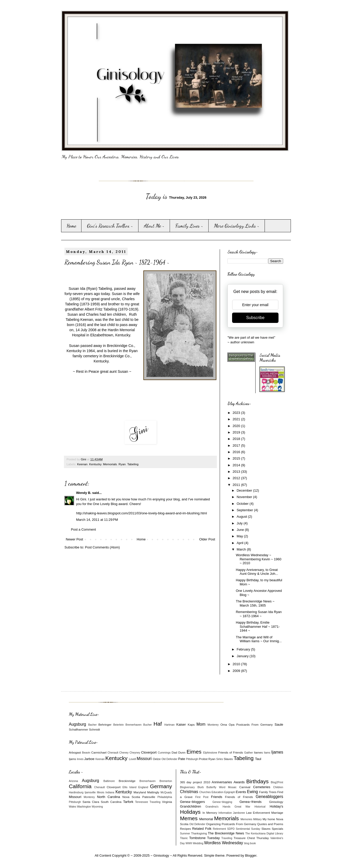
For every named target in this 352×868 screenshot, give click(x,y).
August (242, 517)
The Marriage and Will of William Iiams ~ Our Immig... (259, 639)
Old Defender (169, 759)
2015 (237, 458)
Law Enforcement (258, 813)
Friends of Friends (231, 752)
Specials (277, 829)
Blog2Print (277, 782)
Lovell (132, 759)
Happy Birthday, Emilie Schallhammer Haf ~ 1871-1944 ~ (258, 626)
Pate (182, 759)
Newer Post (74, 539)
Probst (203, 759)
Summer (185, 834)
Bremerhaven (134, 725)
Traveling (155, 802)
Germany (161, 786)
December (245, 490)
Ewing (252, 792)
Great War (243, 807)
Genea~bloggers (193, 802)
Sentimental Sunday (248, 829)
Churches (205, 792)
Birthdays (257, 781)
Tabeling (133, 464)
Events (241, 792)
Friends (216, 797)
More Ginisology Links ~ (237, 226)
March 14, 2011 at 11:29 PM (97, 520)
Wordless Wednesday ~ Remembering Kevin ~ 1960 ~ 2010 (259, 559)
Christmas (189, 792)
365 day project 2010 (195, 782)
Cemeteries (262, 787)
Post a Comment (83, 529)
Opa (232, 724)
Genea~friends (251, 802)
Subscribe (255, 318)
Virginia (167, 802)
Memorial (206, 819)
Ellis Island (129, 787)
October (243, 504)
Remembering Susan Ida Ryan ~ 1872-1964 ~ (259, 614)
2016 (237, 452)
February (244, 649)
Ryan (122, 464)
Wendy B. (84, 493)
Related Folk (202, 829)
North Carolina (108, 797)
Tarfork (128, 802)
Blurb (201, 787)
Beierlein (118, 725)
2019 (237, 432)
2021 (237, 419)
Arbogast (75, 752)
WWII (189, 843)
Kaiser (181, 724)
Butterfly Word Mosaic (222, 787)
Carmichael (99, 752)
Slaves (228, 759)
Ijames (277, 752)
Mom (201, 724)
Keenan (82, 464)
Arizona (73, 781)
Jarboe (89, 759)
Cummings (164, 753)
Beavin (86, 753)
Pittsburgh (192, 759)
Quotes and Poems (270, 824)
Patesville (149, 797)
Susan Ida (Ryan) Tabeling (90, 289)
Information (225, 813)
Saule (279, 724)
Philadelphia (165, 797)
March (242, 549)
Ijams (72, 759)
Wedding (198, 843)
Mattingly (153, 792)
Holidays (190, 812)
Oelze (157, 759)
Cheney (124, 753)
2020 (237, 426)
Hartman (169, 725)
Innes (80, 759)
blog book (250, 843)
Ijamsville (90, 792)
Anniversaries (222, 782)
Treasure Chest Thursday (251, 838)
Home (71, 226)
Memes (189, 818)
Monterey (213, 725)
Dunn (182, 752)
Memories (247, 819)
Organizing (213, 824)
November (245, 497)
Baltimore (109, 781)
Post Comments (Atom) (103, 547)
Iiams (267, 753)
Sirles (220, 759)
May (240, 536)
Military (257, 819)
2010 (237, 664)
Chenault (113, 753)
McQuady (166, 792)
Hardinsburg (76, 792)
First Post (202, 797)
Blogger (251, 855)
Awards (239, 782)
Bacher (92, 725)
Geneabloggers (269, 797)
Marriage (277, 813)
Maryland (140, 792)
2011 (237, 485)
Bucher (148, 725)
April (241, 543)
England (143, 787)
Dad (174, 752)
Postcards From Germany (254, 724)
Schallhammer (79, 729)
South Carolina (111, 802)
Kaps (191, 724)
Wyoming (97, 807)
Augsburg (77, 724)
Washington (84, 807)
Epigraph (230, 792)
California (80, 786)
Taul (258, 759)
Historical (260, 807)
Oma (224, 724)
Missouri (144, 759)
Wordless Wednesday (223, 843)
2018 (237, 439)
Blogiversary (187, 787)
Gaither (249, 753)
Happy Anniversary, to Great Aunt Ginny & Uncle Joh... (257, 572)
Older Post (207, 539)
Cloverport (149, 752)
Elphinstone (210, 753)
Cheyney (135, 753)
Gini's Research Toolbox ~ (110, 226)
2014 (237, 465)
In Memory (210, 813)
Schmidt (94, 729)
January (243, 656)
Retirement (219, 829)
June (241, 530)
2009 (237, 671)
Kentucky (95, 464)
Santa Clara (91, 802)
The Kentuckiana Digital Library (264, 834)
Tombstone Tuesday (205, 838)
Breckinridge (127, 781)
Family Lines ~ (189, 226)
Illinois (101, 792)
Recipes (185, 829)
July (240, 523)
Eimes (194, 752)
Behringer (105, 724)
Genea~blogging (222, 802)
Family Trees (268, 792)
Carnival (245, 787)
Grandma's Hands (218, 807)
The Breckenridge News (226, 833)
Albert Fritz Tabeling (101, 309)
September (245, 510)
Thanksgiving (199, 834)
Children (278, 787)
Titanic (184, 838)
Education (217, 792)
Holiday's (276, 806)
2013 (237, 472)
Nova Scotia (131, 797)
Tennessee (142, 802)
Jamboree (239, 813)
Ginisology (276, 802)
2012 (237, 478)
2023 (237, 413)
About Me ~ (154, 226)
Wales (72, 807)
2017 (237, 445)
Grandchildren (191, 806)
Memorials (110, 464)
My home (269, 819)
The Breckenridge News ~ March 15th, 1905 (255, 603)
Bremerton (166, 781)
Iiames (258, 752)
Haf (158, 724)
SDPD (231, 829)
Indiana (110, 792)
